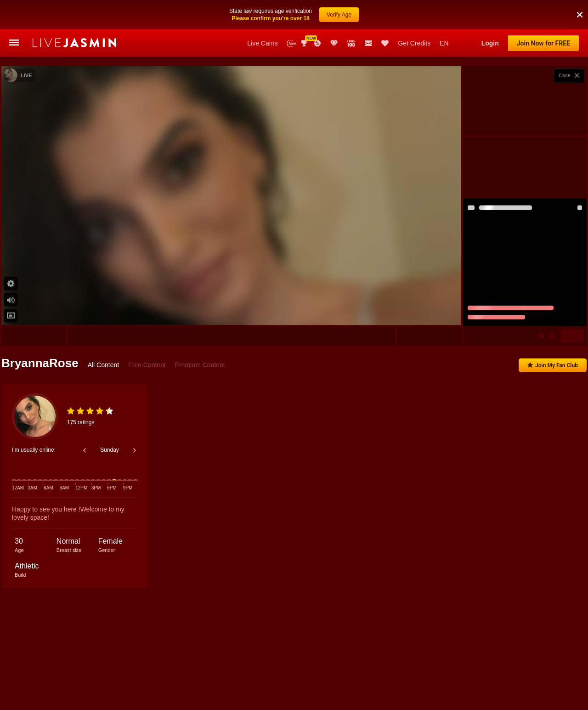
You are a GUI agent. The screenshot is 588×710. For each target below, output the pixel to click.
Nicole (58, 669)
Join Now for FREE (543, 43)
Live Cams (262, 43)
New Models (291, 43)
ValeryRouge (434, 669)
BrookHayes (247, 669)
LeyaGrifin (393, 669)
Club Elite (334, 43)
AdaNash (286, 669)
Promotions (317, 43)
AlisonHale (93, 669)
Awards (305, 43)
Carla (318, 669)
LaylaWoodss (569, 669)
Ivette (498, 669)
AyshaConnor (178, 669)
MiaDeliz (529, 669)
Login (490, 43)
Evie (213, 669)
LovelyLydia (352, 669)
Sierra (470, 669)
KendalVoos (133, 669)
